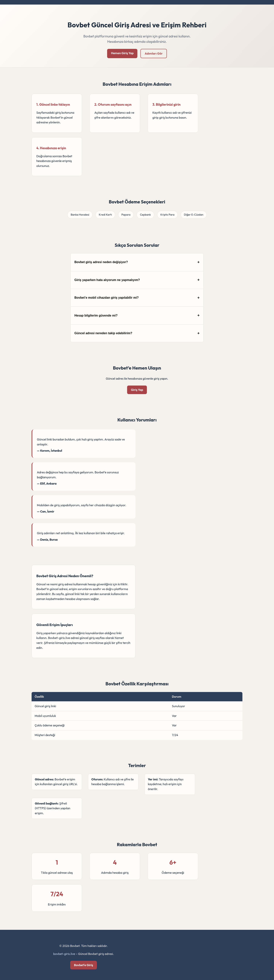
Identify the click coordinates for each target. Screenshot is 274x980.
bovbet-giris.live (64, 954)
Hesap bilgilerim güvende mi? (96, 315)
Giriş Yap (137, 390)
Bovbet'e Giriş (84, 965)
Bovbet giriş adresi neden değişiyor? (101, 262)
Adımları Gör (154, 53)
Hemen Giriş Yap (122, 53)
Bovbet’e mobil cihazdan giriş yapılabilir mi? (107, 298)
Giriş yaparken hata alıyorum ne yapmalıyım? (107, 280)
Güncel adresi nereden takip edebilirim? (103, 333)
